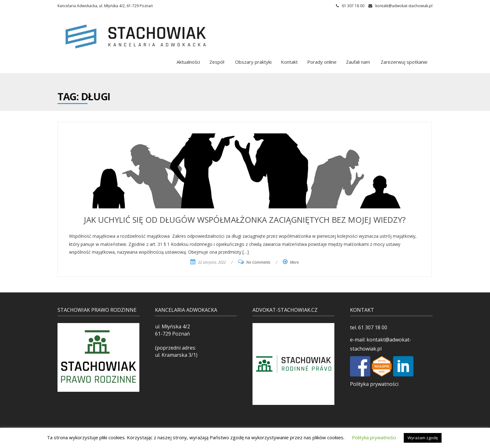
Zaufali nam (358, 62)
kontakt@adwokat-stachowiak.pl (404, 6)
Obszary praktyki (253, 62)
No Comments (258, 262)
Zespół (217, 62)
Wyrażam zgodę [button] (423, 438)
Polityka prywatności (374, 384)
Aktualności (188, 62)
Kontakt (289, 62)
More (294, 262)
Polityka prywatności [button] (374, 437)
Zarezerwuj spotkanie (403, 62)
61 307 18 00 (372, 327)
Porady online (322, 62)
